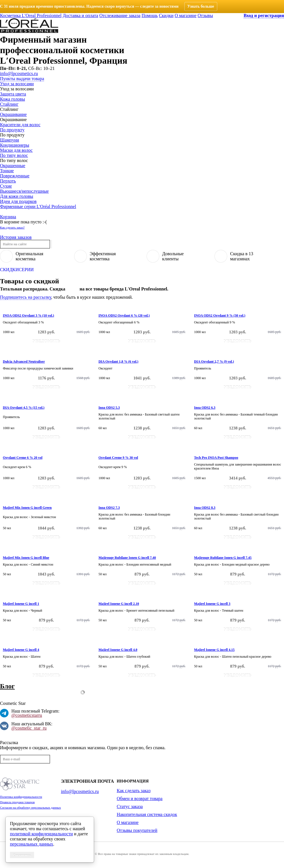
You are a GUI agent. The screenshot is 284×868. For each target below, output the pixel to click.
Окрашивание (13, 114)
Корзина (8, 217)
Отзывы (205, 15)
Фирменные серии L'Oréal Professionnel (38, 206)
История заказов (16, 237)
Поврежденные (15, 176)
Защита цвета (13, 94)
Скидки (166, 15)
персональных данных (32, 844)
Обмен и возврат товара (140, 799)
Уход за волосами (17, 84)
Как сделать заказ (134, 791)
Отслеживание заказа (120, 15)
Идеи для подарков (18, 201)
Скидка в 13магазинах (242, 256)
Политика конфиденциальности (21, 797)
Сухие (6, 186)
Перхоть (8, 181)
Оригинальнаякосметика (29, 256)
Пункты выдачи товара (22, 79)
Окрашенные (13, 166)
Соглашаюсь (22, 855)
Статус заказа (130, 806)
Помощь (150, 15)
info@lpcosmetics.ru (19, 73)
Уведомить (46, 341)
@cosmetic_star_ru (29, 728)
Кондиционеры (15, 145)
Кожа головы (12, 99)
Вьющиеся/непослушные (24, 191)
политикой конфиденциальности (41, 834)
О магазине (186, 15)
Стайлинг (9, 104)
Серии (26, 270)
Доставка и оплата (81, 15)
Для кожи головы (17, 196)
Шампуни (10, 140)
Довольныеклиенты (173, 256)
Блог (7, 686)
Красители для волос (20, 125)
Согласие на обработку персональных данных (30, 807)
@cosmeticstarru (27, 715)
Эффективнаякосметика (103, 256)
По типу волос (14, 155)
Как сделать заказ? (12, 227)
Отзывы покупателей (137, 830)
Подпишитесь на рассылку (26, 297)
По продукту (12, 130)
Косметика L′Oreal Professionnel (31, 15)
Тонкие (7, 171)
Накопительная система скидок (147, 814)
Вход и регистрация (264, 15)
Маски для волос (16, 150)
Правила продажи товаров (17, 802)
